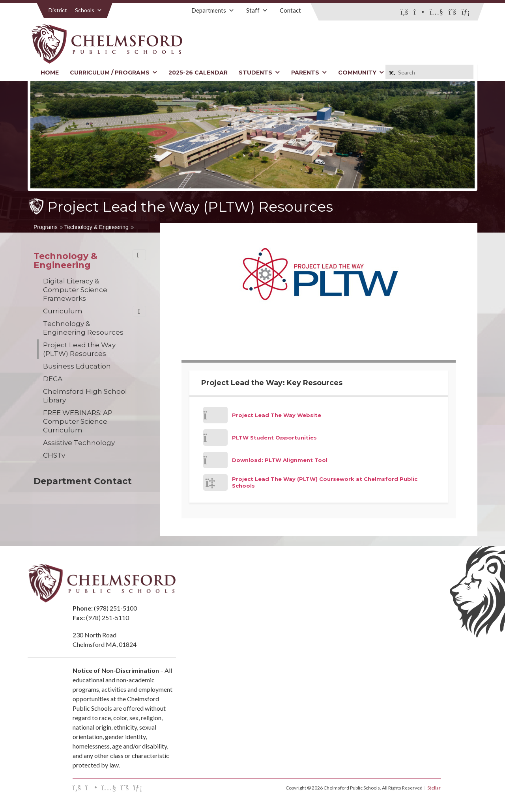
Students (259, 73)
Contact (290, 10)
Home (50, 73)
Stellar (434, 788)
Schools (89, 10)
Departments (213, 10)
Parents (309, 73)
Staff (257, 10)
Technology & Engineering (96, 227)
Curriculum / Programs (114, 73)
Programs (46, 227)
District (58, 10)
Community (361, 73)
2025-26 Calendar (198, 73)
